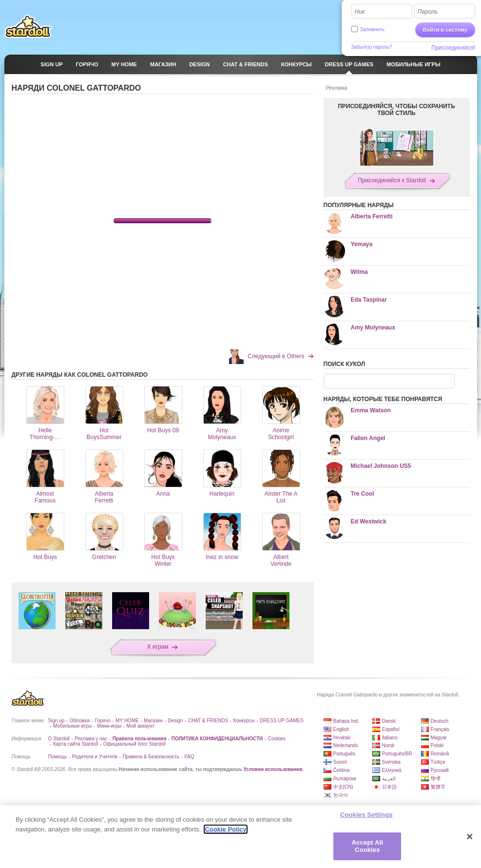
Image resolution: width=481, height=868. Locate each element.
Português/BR (397, 754)
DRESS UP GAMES (282, 721)
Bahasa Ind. (346, 721)
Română (440, 754)
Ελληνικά (392, 770)
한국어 (341, 795)
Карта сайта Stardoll (76, 744)
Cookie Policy (225, 829)
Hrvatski (342, 738)
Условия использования (273, 769)
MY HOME (127, 721)
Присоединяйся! (453, 48)
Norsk (388, 745)
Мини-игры (109, 726)
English (341, 729)
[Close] (470, 837)
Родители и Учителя (95, 757)
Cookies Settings (366, 815)
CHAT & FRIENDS (208, 721)
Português (345, 754)
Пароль (428, 12)
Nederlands (346, 745)
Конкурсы (244, 721)
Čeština (342, 770)
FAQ (189, 757)
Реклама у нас (91, 739)
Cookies (277, 739)
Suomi (340, 762)
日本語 (389, 787)
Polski (437, 745)
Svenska (391, 762)
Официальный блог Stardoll (135, 744)
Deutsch (440, 721)
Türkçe (438, 762)
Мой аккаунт (141, 726)
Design (175, 721)
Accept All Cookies (367, 846)
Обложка (80, 721)
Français (440, 729)
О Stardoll (59, 739)
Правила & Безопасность (151, 757)
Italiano (390, 738)
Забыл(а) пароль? (372, 47)
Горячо (103, 721)
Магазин (153, 721)
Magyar (439, 738)
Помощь (58, 757)
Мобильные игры (72, 726)
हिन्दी (436, 779)
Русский (440, 770)
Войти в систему (445, 30)
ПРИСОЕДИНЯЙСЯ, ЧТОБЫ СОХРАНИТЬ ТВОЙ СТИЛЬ (396, 110)
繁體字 (438, 787)
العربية (389, 779)
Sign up (57, 721)
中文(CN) (343, 787)
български (345, 779)
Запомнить (372, 29)
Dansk (389, 721)
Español (391, 729)
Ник (360, 12)
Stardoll (28, 26)
